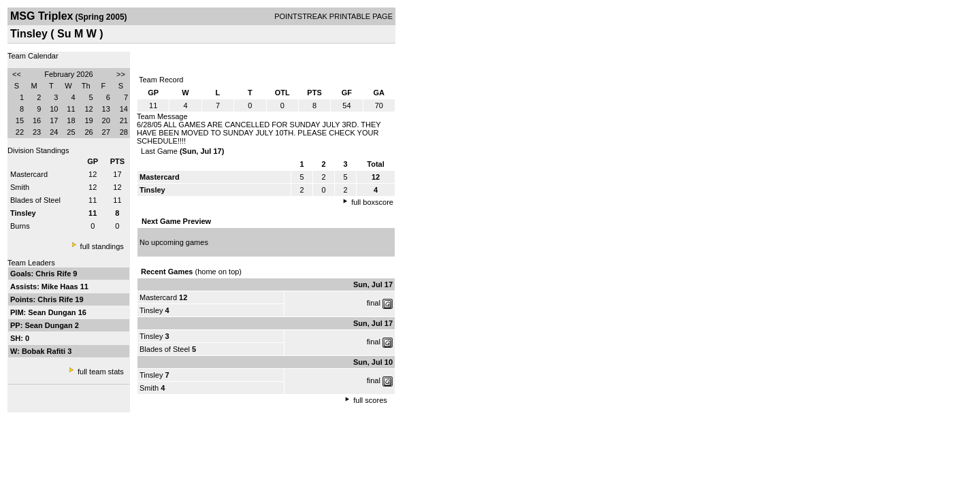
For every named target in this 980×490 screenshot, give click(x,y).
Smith (20, 187)
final (374, 303)
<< (17, 74)
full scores (370, 400)
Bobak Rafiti (45, 351)
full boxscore (372, 202)
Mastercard (29, 174)
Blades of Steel (35, 200)
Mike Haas (61, 287)
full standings (102, 246)
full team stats (101, 372)
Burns (20, 226)
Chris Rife (54, 274)
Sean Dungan (53, 312)
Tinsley (151, 310)
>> (121, 74)
